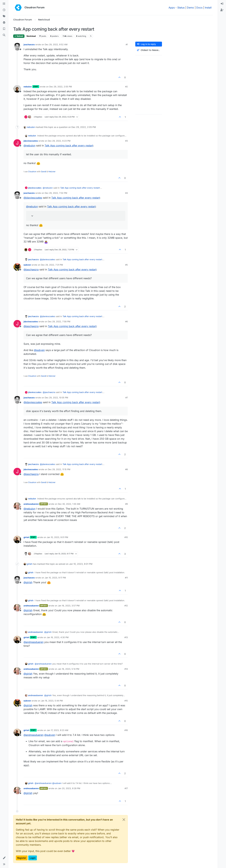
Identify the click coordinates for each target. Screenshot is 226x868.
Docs (199, 8)
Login (33, 858)
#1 (127, 44)
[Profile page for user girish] (17, 539)
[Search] (4, 35)
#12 (126, 606)
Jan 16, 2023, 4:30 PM (58, 637)
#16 (126, 730)
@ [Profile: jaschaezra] (31, 269)
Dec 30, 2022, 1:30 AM (69, 504)
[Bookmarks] (4, 29)
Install (208, 8)
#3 (126, 141)
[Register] (222, 10)
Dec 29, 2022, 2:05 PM (61, 87)
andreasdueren (31, 504)
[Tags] (4, 16)
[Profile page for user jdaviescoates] (17, 143)
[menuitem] (222, 4)
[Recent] (4, 10)
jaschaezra (29, 44)
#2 (126, 87)
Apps (172, 8)
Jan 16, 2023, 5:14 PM (69, 669)
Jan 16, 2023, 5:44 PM (52, 701)
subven (27, 265)
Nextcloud (31, 36)
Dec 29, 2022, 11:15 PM (59, 469)
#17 (126, 788)
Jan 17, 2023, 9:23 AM (58, 730)
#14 (126, 669)
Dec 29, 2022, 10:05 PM (56, 398)
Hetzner (52, 172)
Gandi (44, 172)
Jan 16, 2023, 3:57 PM (69, 606)
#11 (126, 578)
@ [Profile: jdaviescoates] (33, 198)
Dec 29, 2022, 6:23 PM (59, 141)
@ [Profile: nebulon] (29, 146)
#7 (127, 398)
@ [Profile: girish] (28, 582)
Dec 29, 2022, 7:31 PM (52, 265)
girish (26, 537)
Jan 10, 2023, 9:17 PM (55, 578)
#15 (126, 701)
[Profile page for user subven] (17, 267)
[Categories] (4, 4)
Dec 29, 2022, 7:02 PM (56, 193)
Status (181, 8)
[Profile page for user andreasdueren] (17, 506)
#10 (126, 537)
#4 (126, 193)
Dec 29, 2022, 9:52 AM (56, 44)
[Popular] (4, 23)
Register (22, 858)
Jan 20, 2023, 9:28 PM (69, 788)
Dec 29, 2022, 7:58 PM (59, 321)
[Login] (222, 4)
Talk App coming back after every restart (69, 146)
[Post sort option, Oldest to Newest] (149, 50)
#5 (126, 265)
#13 (126, 637)
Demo (190, 8)
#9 (126, 504)
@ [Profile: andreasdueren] (34, 642)
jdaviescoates (31, 141)
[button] (4, 858)
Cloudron (32, 172)
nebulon (28, 87)
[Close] (124, 820)
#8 (126, 469)
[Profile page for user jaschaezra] (17, 47)
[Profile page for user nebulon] (17, 89)
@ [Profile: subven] (39, 350)
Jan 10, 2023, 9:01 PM (57, 537)
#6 (126, 321)
